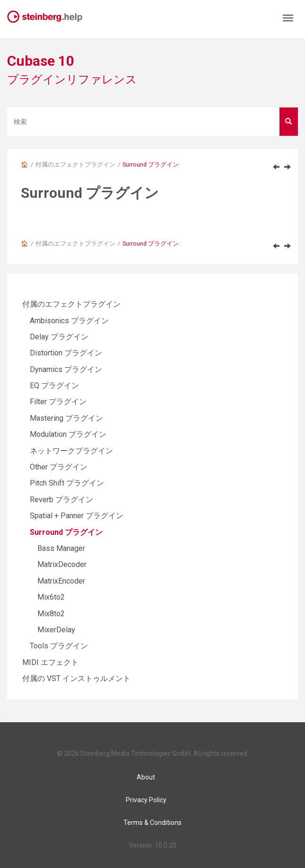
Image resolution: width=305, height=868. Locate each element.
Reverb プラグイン (61, 500)
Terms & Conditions (152, 823)
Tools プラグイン (59, 646)
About (146, 777)
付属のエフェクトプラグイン (75, 164)
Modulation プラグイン (68, 434)
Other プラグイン (59, 467)
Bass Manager (61, 548)
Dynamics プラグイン (66, 369)
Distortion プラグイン (66, 353)
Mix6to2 (51, 597)
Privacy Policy (146, 800)
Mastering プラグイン (66, 418)
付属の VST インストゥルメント (76, 678)
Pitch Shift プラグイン (67, 483)
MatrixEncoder (61, 581)
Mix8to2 (51, 614)
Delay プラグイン (59, 337)
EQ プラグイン (54, 385)
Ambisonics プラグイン (69, 321)
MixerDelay (56, 630)
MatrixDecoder (62, 564)
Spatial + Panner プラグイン (77, 516)
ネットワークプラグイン (71, 451)
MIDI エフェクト (50, 662)
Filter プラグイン (58, 402)
